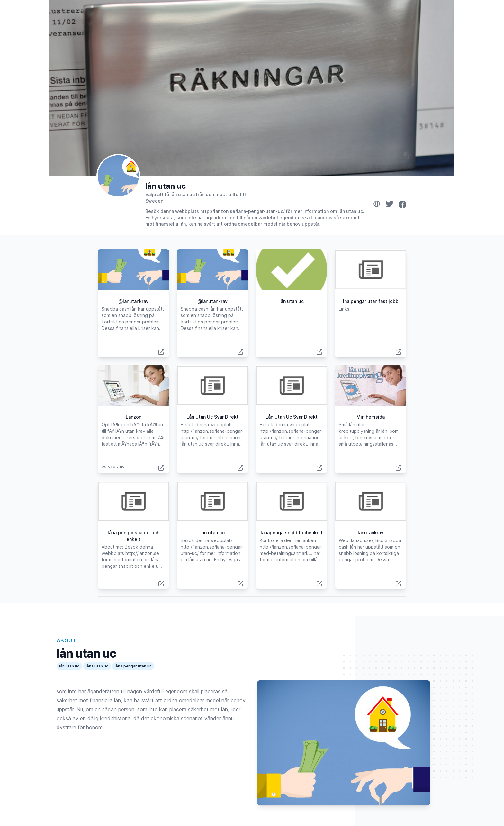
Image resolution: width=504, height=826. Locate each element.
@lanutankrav (133, 301)
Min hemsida (371, 417)
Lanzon (134, 417)
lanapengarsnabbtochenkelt (292, 533)
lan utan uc (212, 533)
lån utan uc (166, 186)
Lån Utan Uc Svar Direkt (212, 417)
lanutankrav (371, 533)
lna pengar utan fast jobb (371, 301)
